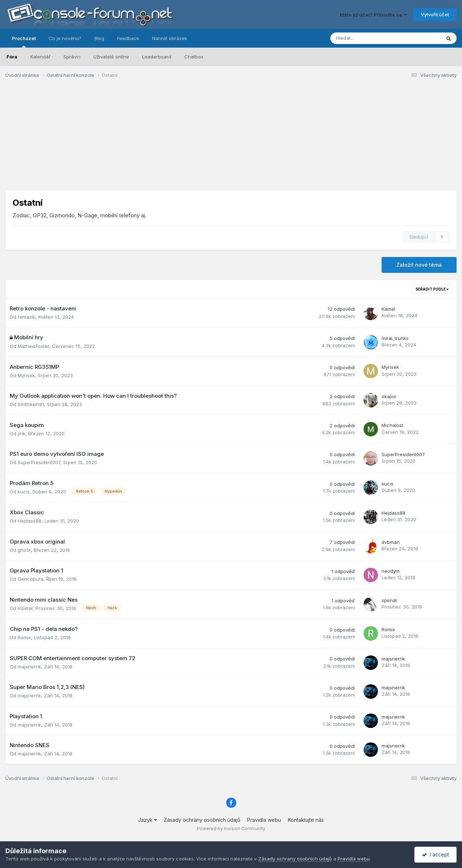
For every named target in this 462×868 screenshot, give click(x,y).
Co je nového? (65, 38)
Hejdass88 (30, 521)
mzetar (25, 608)
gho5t (24, 550)
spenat (389, 600)
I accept (435, 854)
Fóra (12, 57)
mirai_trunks (395, 338)
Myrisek (26, 375)
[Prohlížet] (367, 38)
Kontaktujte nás (306, 820)
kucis (24, 492)
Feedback (128, 38)
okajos (389, 396)
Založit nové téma (419, 265)
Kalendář (40, 57)
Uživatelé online (111, 57)
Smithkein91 (31, 404)
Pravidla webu (264, 820)
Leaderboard (157, 57)
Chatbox (194, 57)
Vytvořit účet (435, 14)
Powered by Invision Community (231, 828)
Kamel (388, 309)
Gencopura (30, 579)
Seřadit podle (432, 289)
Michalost (392, 425)
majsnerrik (29, 667)
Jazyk (148, 820)
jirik (21, 433)
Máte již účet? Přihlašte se (373, 15)
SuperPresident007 (39, 462)
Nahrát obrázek (170, 38)
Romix (24, 637)
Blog (99, 38)
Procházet (24, 42)
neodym (391, 571)
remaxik (27, 317)
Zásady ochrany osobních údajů (202, 820)
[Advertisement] (231, 140)
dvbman (391, 542)
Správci (72, 57)
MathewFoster (33, 346)
